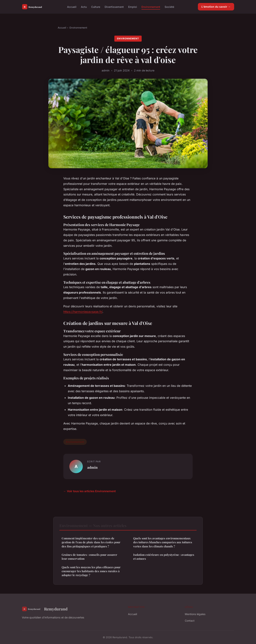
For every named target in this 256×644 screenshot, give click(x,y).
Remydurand (45, 609)
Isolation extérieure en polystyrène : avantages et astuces (164, 557)
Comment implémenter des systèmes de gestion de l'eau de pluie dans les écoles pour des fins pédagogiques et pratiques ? (91, 542)
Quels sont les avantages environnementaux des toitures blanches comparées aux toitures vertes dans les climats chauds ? (163, 542)
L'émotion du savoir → (216, 7)
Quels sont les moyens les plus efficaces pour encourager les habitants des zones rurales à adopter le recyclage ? (91, 571)
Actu (84, 7)
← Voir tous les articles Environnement (90, 491)
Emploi (133, 7)
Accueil (72, 7)
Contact (190, 621)
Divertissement (114, 7)
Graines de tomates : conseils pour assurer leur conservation (89, 557)
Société (169, 7)
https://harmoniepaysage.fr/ (83, 312)
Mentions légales (195, 614)
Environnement (151, 7)
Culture (96, 7)
